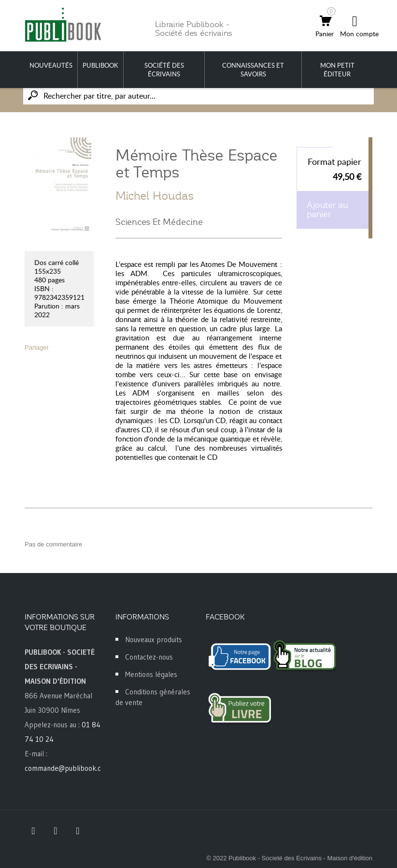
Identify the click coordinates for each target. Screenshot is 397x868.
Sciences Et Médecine (159, 222)
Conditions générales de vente (153, 697)
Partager (37, 347)
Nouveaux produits (154, 640)
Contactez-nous (149, 657)
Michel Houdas (155, 196)
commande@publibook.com (68, 768)
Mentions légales (151, 674)
